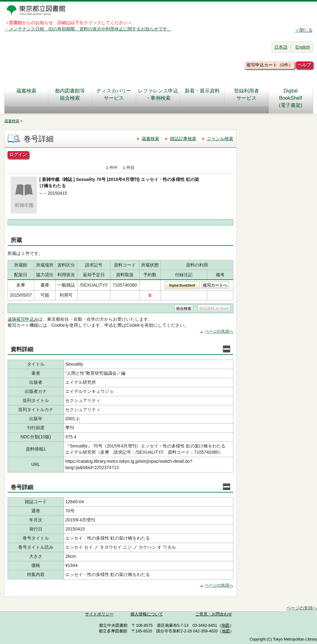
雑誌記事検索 (183, 139)
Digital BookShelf (182, 285)
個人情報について (147, 614)
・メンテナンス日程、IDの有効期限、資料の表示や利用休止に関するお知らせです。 (88, 29)
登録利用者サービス (246, 94)
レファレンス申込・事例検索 (158, 94)
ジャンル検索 (220, 139)
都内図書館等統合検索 (70, 94)
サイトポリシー (99, 614)
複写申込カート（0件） (270, 65)
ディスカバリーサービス (114, 94)
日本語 (281, 47)
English (303, 47)
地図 (225, 626)
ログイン (18, 155)
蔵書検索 (26, 94)
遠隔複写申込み (23, 319)
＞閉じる (304, 30)
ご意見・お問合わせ (214, 614)
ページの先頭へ (219, 331)
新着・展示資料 (202, 94)
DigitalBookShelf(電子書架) (291, 98)
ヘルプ (304, 65)
